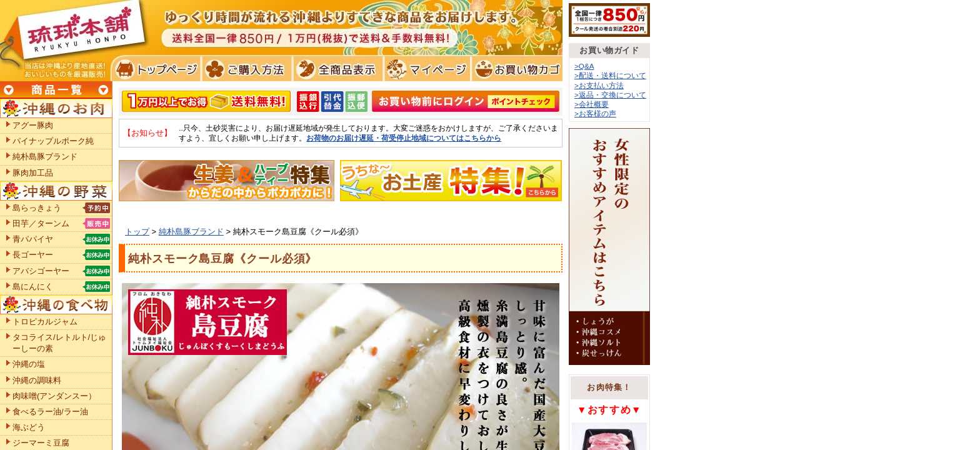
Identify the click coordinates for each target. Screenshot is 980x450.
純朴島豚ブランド (191, 232)
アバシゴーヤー (41, 271)
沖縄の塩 (29, 364)
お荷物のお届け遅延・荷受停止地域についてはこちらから (404, 138)
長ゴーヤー (33, 255)
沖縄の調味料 (37, 380)
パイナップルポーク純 (53, 141)
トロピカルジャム (45, 322)
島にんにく (33, 287)
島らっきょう (37, 208)
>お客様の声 (595, 113)
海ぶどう (29, 427)
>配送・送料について (610, 75)
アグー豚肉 (33, 125)
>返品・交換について (610, 95)
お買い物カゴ (515, 69)
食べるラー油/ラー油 (50, 412)
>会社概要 (592, 104)
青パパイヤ (33, 239)
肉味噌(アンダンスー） (54, 396)
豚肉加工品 (33, 173)
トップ (137, 232)
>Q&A (584, 66)
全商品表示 (335, 69)
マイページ (425, 69)
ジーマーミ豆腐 (41, 443)
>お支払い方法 (599, 85)
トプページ (155, 69)
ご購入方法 (245, 69)
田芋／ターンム (41, 223)
